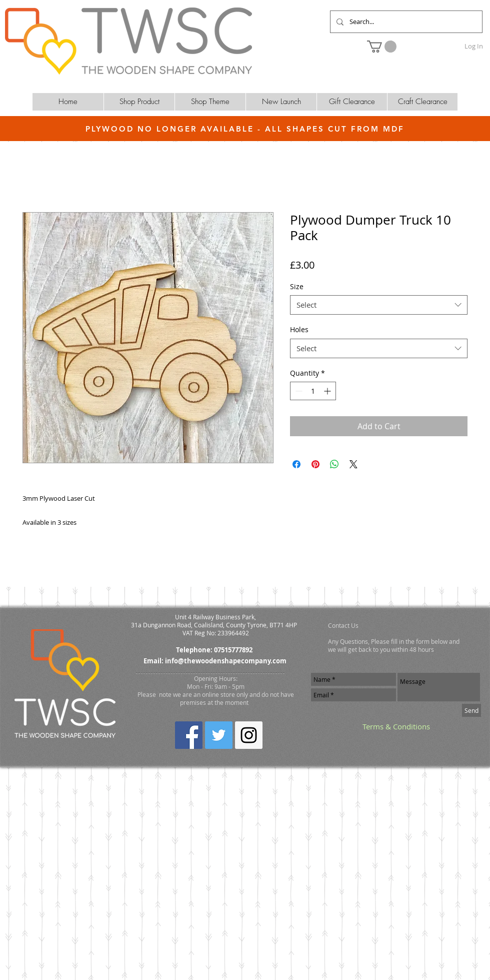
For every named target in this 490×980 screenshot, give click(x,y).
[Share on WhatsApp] (334, 464)
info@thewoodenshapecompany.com (226, 661)
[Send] (471, 710)
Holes (299, 329)
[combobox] (379, 305)
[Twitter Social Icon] (219, 735)
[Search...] (405, 22)
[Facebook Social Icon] (189, 735)
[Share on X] (353, 464)
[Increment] (328, 391)
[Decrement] (298, 391)
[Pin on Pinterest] (315, 464)
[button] (382, 47)
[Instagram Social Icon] (249, 735)
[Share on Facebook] (296, 464)
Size (297, 286)
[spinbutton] (313, 391)
